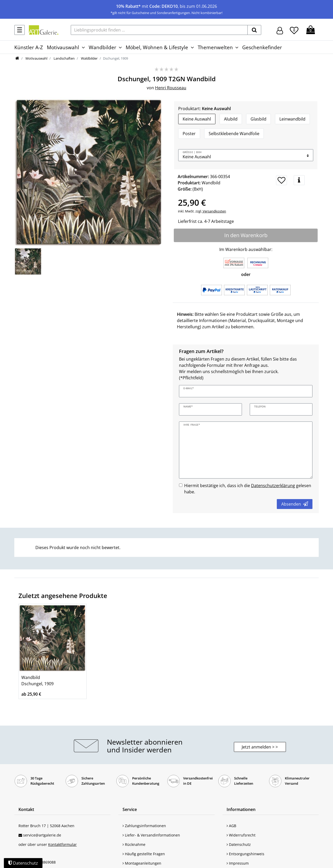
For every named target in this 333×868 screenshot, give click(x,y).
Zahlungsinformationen (144, 826)
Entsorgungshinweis (245, 854)
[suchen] (254, 30)
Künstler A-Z (29, 47)
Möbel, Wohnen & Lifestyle (157, 47)
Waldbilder (89, 58)
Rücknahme (134, 844)
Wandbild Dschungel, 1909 (37, 681)
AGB (231, 826)
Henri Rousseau (171, 88)
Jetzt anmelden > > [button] (260, 747)
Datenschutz (239, 844)
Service (130, 809)
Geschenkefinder (262, 47)
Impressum (238, 863)
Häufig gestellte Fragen (144, 854)
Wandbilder (103, 47)
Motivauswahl (63, 47)
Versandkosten (214, 211)
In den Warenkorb (246, 235)
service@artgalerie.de (42, 835)
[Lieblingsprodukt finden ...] (159, 30)
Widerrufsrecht (241, 835)
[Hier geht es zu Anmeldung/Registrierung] (280, 30)
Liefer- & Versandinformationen (151, 835)
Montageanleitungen (142, 863)
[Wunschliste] (294, 30)
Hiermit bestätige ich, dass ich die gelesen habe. (248, 489)
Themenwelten (215, 47)
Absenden (295, 504)
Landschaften (64, 58)
